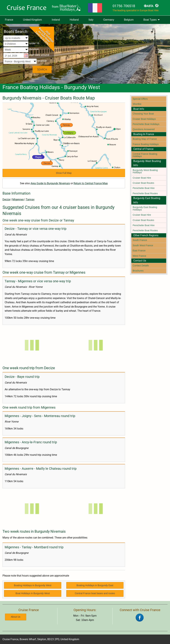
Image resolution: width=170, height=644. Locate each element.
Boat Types (150, 20)
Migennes (18, 199)
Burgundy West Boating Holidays (145, 171)
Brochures (138, 271)
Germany (109, 20)
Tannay (30, 199)
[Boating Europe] (85, 8)
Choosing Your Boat (143, 114)
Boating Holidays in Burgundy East (95, 585)
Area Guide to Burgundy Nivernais (50, 183)
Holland (74, 20)
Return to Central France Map (91, 183)
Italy (91, 20)
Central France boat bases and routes (95, 593)
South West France (143, 245)
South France (140, 240)
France (9, 20)
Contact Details (141, 266)
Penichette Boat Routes (145, 193)
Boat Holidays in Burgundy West (33, 593)
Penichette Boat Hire (144, 188)
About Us (16, 617)
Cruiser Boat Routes (143, 183)
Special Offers (140, 99)
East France (139, 251)
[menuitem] (9, 20)
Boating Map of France (145, 139)
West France (139, 256)
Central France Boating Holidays (145, 155)
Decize (6, 199)
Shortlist (137, 104)
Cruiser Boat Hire (142, 178)
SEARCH (42, 69)
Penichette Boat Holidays (146, 124)
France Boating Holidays (146, 144)
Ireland (56, 20)
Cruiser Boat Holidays (144, 119)
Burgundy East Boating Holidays (145, 208)
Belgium (129, 20)
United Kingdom (33, 20)
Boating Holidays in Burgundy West (33, 585)
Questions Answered (144, 129)
